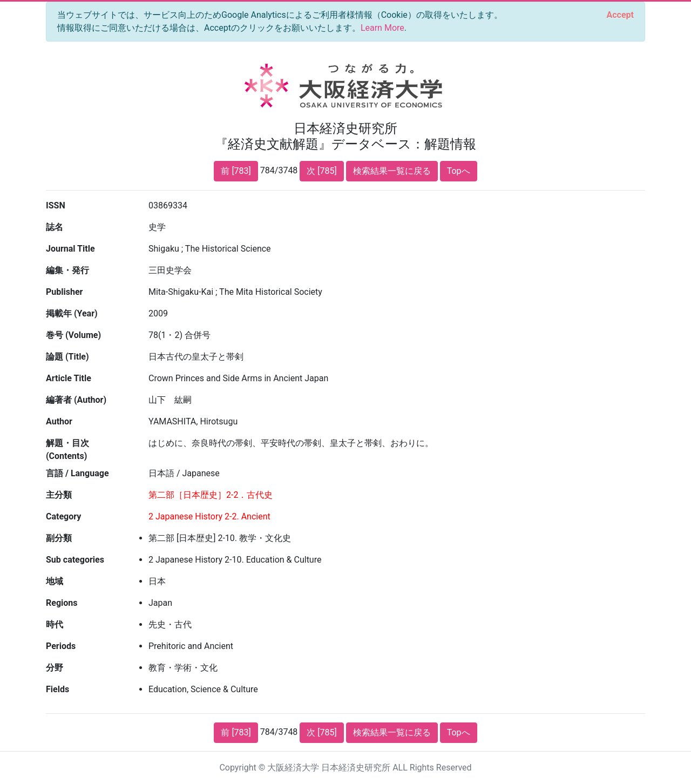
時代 (55, 624)
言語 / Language (77, 473)
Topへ (459, 171)
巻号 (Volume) (73, 335)
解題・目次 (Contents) (67, 450)
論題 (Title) (67, 357)
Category (63, 516)
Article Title (69, 378)
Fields (57, 689)
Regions (62, 603)
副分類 (59, 538)
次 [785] (321, 171)
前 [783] (236, 171)
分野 (55, 668)
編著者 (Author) (76, 400)
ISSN (56, 205)
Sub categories (75, 560)
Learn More (382, 28)
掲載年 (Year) (72, 313)
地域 (55, 581)
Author (59, 421)
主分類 (59, 495)
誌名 (55, 227)
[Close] (620, 15)
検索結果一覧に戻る (392, 171)
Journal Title (70, 249)
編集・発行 (67, 270)
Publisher (64, 292)
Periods (61, 646)
